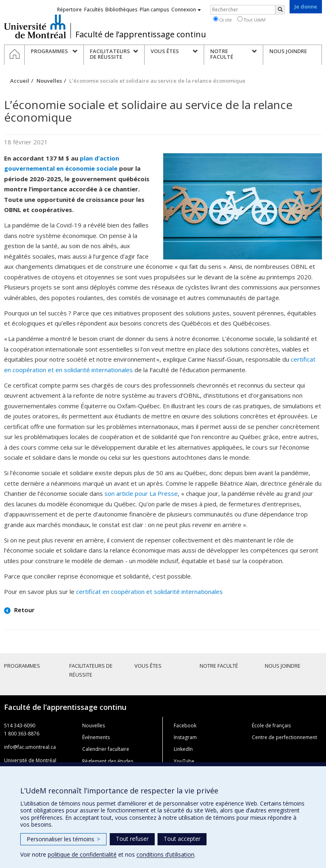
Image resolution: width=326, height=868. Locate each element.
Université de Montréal (35, 26)
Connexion (186, 10)
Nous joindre (283, 666)
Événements (96, 737)
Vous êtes (148, 666)
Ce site (222, 19)
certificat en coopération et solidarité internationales (149, 592)
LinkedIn (183, 749)
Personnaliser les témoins (63, 839)
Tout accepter (182, 839)
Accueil (20, 81)
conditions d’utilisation (165, 854)
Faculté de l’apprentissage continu (141, 34)
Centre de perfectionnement (284, 737)
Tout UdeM (251, 19)
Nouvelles (49, 81)
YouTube (184, 761)
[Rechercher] (280, 10)
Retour (23, 610)
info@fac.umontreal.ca (30, 747)
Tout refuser (132, 839)
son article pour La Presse (141, 493)
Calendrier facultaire (106, 749)
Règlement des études (108, 761)
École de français (271, 725)
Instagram (185, 737)
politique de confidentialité (82, 854)
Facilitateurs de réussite (91, 670)
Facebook (185, 725)
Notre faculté (219, 666)
